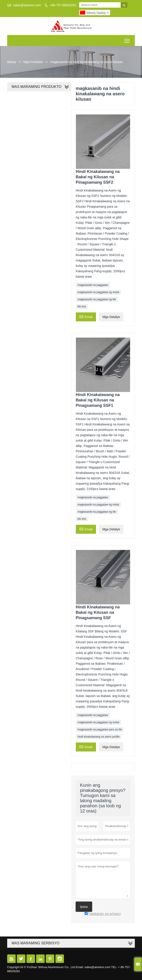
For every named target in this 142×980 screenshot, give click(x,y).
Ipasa (84, 907)
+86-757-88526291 (63, 5)
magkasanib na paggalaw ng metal (98, 292)
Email (86, 316)
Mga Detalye (111, 317)
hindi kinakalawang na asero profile (99, 737)
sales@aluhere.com (27, 5)
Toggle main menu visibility (127, 39)
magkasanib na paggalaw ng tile (97, 299)
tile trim (82, 307)
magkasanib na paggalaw (93, 285)
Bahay (12, 62)
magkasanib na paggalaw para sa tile (100, 730)
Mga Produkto (33, 62)
